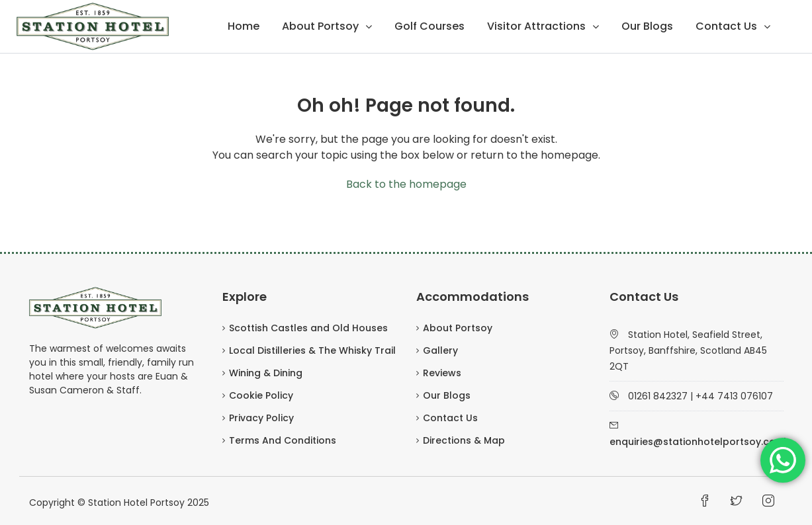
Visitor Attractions (536, 26)
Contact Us (726, 26)
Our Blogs (647, 26)
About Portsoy (320, 26)
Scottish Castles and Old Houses (308, 328)
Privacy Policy (261, 418)
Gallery (440, 350)
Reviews (442, 373)
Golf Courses (429, 26)
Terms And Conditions (283, 440)
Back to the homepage (406, 184)
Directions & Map (464, 440)
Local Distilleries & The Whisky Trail (312, 350)
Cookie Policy (261, 395)
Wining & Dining (266, 373)
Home (244, 26)
